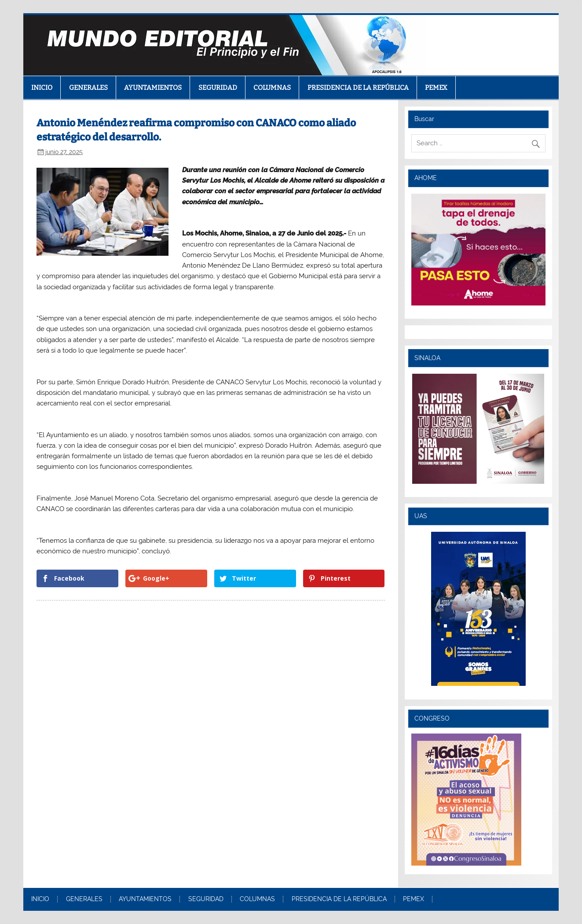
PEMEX (436, 88)
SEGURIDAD (218, 88)
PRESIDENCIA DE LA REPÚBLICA (358, 88)
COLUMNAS (272, 88)
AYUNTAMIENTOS (153, 88)
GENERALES (88, 88)
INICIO (42, 88)
